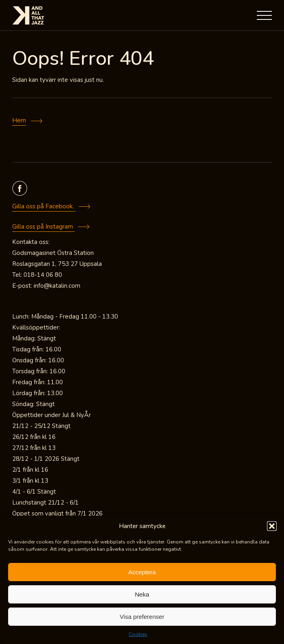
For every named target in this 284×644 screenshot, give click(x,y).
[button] (272, 526)
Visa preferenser (142, 617)
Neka (142, 594)
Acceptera (142, 572)
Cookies (138, 634)
